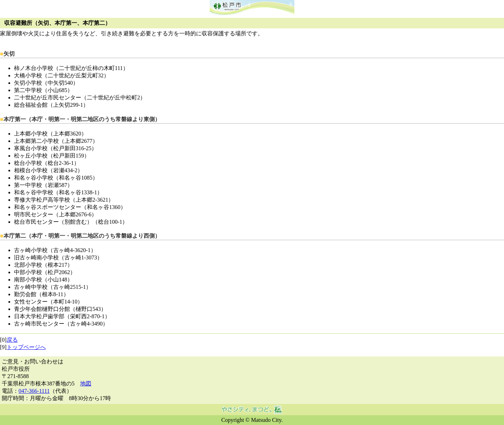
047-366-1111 (34, 391)
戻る (12, 340)
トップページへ (26, 347)
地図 (86, 384)
